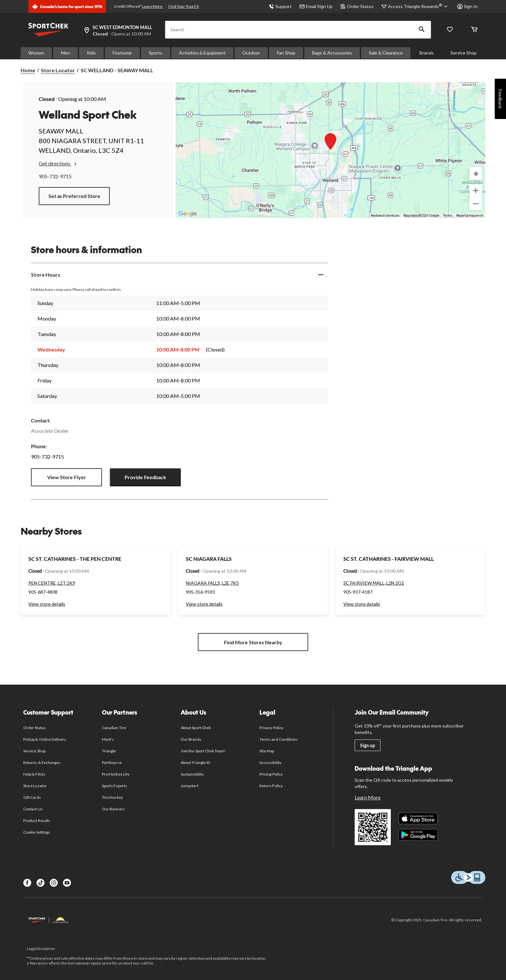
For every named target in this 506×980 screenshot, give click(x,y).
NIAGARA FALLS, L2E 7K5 (212, 583)
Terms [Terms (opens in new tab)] (448, 216)
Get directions (58, 163)
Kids (91, 53)
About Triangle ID (195, 762)
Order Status (357, 6)
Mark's (108, 739)
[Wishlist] (450, 30)
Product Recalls (37, 821)
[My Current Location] (476, 173)
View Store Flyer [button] (67, 477)
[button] (422, 30)
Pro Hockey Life (116, 774)
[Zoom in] (476, 191)
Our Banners (113, 809)
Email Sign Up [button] (316, 6)
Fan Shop (286, 53)
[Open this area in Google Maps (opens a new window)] (188, 214)
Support (280, 6)
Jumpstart (189, 786)
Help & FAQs (34, 774)
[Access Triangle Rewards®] (419, 6)
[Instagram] (54, 883)
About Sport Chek (196, 728)
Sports (156, 53)
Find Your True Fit (184, 6)
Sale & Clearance (386, 53)
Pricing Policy (271, 774)
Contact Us (33, 809)
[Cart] (474, 30)
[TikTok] (40, 883)
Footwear (122, 53)
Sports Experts (115, 786)
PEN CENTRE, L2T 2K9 (52, 583)
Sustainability (192, 774)
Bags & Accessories (332, 53)
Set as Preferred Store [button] (74, 196)
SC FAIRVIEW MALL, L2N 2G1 (374, 583)
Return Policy (271, 786)
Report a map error (470, 216)
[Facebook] (27, 883)
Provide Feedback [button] (145, 477)
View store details (47, 604)
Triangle (109, 751)
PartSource (112, 762)
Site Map (267, 751)
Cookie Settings (37, 832)
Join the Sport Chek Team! (203, 751)
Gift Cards (32, 797)
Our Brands (191, 739)
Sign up (368, 745)
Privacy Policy (271, 728)
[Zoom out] (476, 204)
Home (28, 70)
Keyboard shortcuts (385, 216)
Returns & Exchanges (42, 762)
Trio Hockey (112, 797)
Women (36, 53)
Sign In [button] (467, 6)
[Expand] (321, 275)
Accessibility (270, 762)
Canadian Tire (114, 728)
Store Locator (58, 70)
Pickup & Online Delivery (45, 739)
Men (66, 53)
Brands (427, 53)
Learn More (152, 6)
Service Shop (464, 53)
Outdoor (251, 53)
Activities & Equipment (202, 53)
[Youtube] (67, 883)
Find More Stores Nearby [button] (253, 642)
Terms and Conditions (279, 739)
